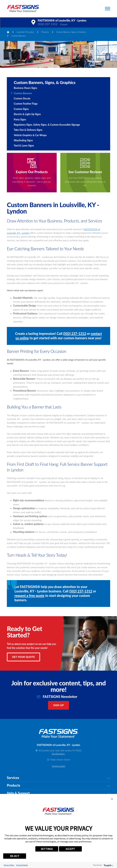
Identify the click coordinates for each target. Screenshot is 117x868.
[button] (108, 9)
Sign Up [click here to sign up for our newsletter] (59, 705)
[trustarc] (108, 865)
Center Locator (58, 766)
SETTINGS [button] (47, 849)
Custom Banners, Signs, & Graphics (71, 32)
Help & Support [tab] (58, 793)
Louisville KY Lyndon (25, 32)
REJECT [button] (15, 856)
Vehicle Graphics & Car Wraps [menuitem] (30, 135)
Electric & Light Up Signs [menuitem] (27, 114)
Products (45, 32)
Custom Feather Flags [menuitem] (26, 104)
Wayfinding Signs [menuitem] (23, 140)
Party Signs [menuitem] (20, 119)
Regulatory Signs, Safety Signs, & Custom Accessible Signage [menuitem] (47, 125)
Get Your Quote (24, 657)
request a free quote (29, 596)
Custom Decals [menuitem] (22, 98)
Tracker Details (22, 865)
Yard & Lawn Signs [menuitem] (24, 145)
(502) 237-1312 (48, 24)
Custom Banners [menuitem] (23, 93)
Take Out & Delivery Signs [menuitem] (28, 130)
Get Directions (58, 754)
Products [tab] (58, 786)
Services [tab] (58, 778)
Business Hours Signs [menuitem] (26, 88)
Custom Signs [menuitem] (21, 109)
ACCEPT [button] (70, 849)
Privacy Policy (9, 865)
